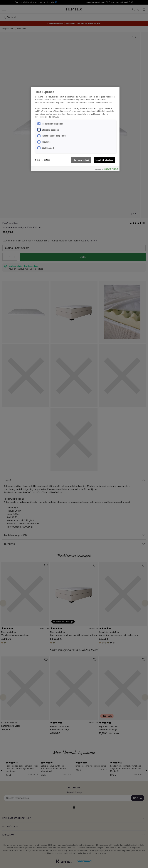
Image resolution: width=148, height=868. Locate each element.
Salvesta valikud (81, 160)
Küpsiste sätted (43, 160)
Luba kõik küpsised (104, 160)
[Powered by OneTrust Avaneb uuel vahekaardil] (106, 169)
